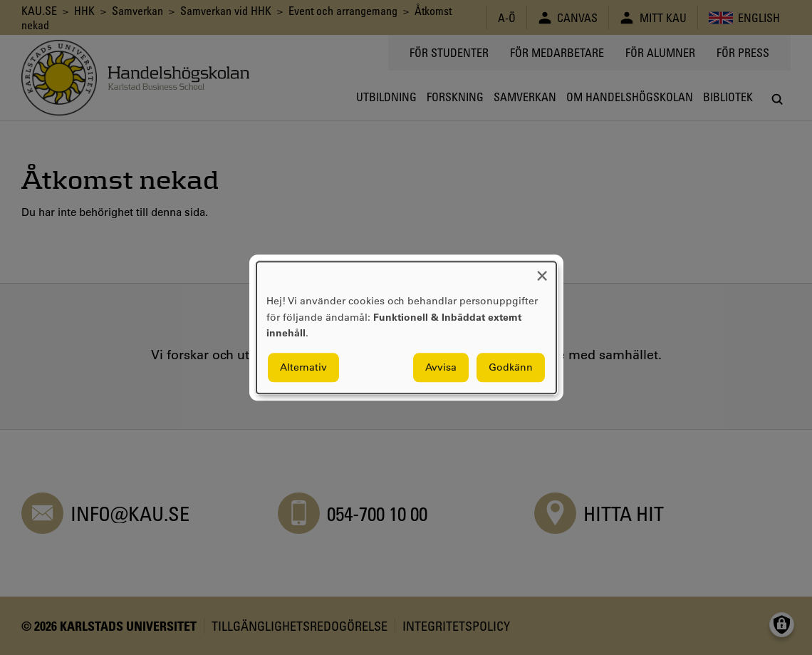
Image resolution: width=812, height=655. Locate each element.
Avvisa (441, 367)
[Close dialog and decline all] (542, 270)
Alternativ (303, 367)
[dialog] (406, 327)
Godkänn (511, 367)
